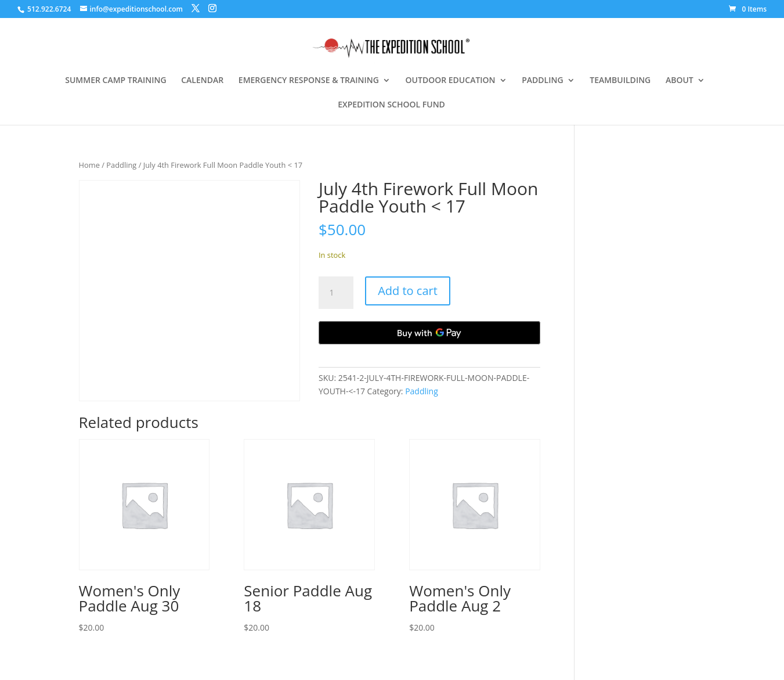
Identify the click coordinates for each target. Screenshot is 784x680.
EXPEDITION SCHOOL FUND (391, 105)
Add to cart (408, 291)
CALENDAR (202, 81)
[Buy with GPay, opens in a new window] (429, 333)
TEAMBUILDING (620, 81)
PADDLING (542, 81)
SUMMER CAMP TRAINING (115, 81)
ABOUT (680, 81)
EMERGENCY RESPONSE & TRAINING (309, 81)
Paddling (121, 165)
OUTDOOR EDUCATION (451, 81)
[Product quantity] (336, 293)
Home (89, 165)
